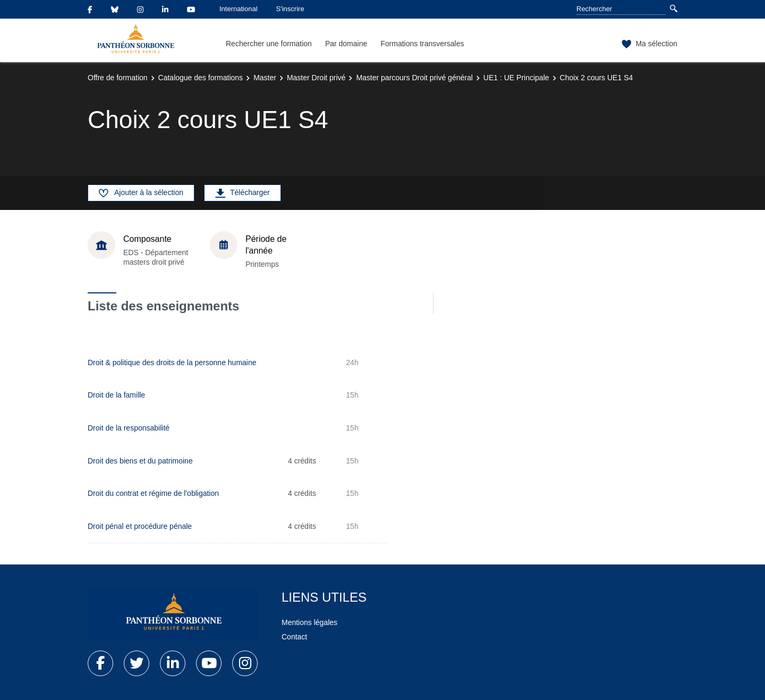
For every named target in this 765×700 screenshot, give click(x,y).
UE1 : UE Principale (516, 78)
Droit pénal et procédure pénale (140, 526)
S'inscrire (290, 9)
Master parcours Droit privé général (414, 78)
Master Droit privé (316, 78)
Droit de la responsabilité (129, 428)
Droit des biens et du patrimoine (140, 461)
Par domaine (346, 44)
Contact (294, 637)
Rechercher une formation (269, 44)
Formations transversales (422, 44)
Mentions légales (309, 622)
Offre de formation (118, 78)
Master (265, 78)
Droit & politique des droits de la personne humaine (172, 362)
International (239, 9)
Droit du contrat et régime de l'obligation (153, 493)
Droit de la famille (116, 395)
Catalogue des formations (201, 78)
